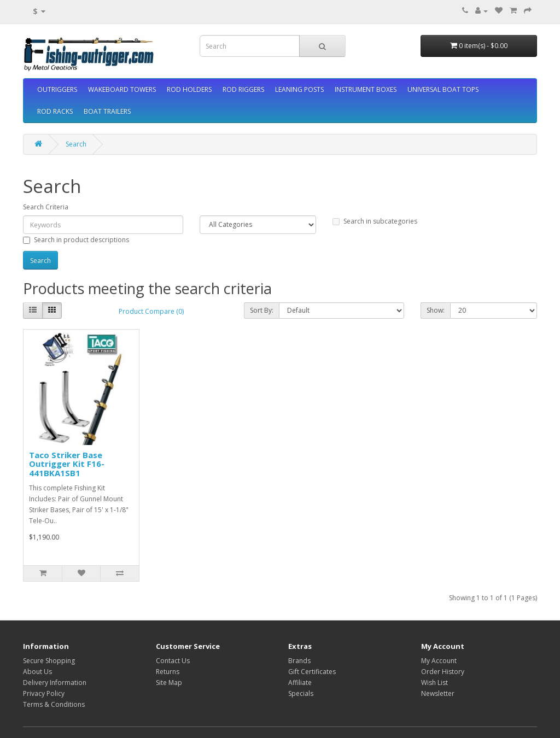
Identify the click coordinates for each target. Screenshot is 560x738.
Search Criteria (46, 207)
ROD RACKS (55, 111)
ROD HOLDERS (189, 89)
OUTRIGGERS (57, 89)
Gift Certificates (312, 672)
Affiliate (300, 683)
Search (76, 144)
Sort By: (262, 310)
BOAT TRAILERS (107, 111)
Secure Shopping (49, 661)
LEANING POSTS (299, 89)
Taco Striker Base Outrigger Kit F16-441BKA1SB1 (67, 464)
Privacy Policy (44, 693)
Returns (168, 672)
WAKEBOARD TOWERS (122, 89)
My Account (439, 661)
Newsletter (438, 693)
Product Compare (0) (151, 311)
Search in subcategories (375, 221)
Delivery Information (55, 683)
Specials (301, 693)
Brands (299, 661)
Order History (443, 672)
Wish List (434, 683)
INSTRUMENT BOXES (366, 89)
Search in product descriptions (76, 240)
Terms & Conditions (54, 704)
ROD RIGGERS (243, 89)
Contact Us (173, 661)
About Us (37, 672)
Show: (436, 310)
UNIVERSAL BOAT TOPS (443, 89)
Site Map (169, 683)
